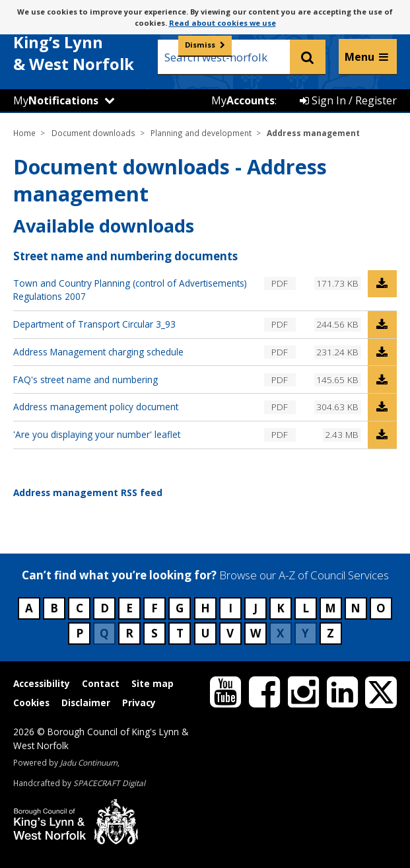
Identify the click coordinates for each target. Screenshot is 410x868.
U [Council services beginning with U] (205, 633)
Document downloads (93, 133)
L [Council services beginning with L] (306, 608)
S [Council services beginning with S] (154, 633)
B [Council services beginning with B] (54, 608)
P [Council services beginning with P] (80, 633)
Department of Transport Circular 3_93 (94, 324)
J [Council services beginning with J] (256, 608)
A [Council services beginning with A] (29, 608)
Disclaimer (86, 703)
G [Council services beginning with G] (180, 608)
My (56, 100)
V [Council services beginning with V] (230, 633)
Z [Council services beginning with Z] (330, 633)
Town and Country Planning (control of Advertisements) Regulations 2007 (130, 290)
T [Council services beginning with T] (180, 633)
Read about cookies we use (222, 23)
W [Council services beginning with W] (256, 633)
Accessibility (42, 683)
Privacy (139, 703)
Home (24, 133)
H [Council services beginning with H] (205, 608)
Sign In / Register (348, 100)
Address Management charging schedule (98, 352)
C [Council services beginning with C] (80, 608)
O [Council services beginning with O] (381, 608)
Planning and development (201, 133)
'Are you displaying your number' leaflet (97, 434)
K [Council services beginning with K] (281, 608)
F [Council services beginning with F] (154, 608)
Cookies (31, 703)
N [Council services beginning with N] (356, 608)
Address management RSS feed (88, 492)
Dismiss (200, 45)
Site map (153, 683)
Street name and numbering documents (125, 256)
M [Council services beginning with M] (330, 608)
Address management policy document (96, 407)
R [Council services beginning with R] (129, 633)
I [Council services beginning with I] (230, 608)
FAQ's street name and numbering (85, 380)
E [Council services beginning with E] (129, 608)
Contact (101, 683)
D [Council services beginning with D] (105, 608)
